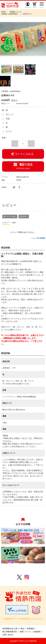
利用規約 (31, 629)
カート (35, 7)
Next (43, 39)
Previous (3, 39)
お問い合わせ (8, 635)
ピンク (9, 131)
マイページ (28, 7)
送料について (25, 632)
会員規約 (37, 632)
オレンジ (10, 114)
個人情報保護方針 (10, 632)
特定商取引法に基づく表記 (13, 629)
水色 (8, 119)
